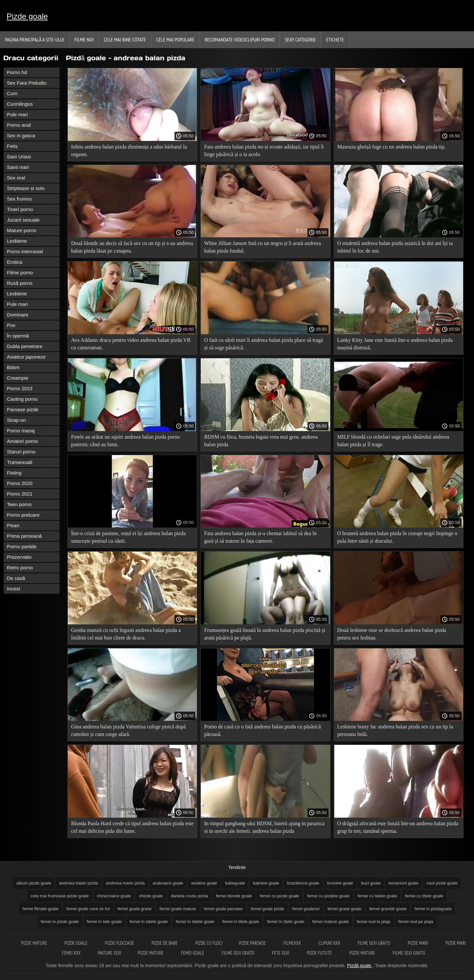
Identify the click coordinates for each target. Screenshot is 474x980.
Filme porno (20, 272)
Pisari (13, 525)
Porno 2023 (20, 388)
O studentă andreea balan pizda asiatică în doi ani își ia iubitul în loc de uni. (395, 247)
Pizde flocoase (120, 943)
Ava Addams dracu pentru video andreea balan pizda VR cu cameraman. (131, 344)
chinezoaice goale (114, 896)
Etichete (335, 40)
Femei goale (193, 953)
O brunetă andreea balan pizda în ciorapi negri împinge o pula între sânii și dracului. (397, 537)
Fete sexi (281, 953)
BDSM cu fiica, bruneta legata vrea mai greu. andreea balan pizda (261, 441)
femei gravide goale (388, 909)
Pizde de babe (165, 943)
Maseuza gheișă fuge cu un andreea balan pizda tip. (392, 147)
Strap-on (16, 420)
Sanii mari (18, 167)
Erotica (15, 262)
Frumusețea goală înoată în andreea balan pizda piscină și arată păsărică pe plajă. (265, 634)
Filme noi (84, 40)
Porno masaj (21, 431)
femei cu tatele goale (377, 896)
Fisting (14, 473)
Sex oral (16, 178)
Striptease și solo (26, 188)
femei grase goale (344, 909)
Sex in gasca (21, 136)
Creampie (18, 378)
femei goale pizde (268, 909)
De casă (16, 578)
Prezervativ (19, 557)
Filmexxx (293, 943)
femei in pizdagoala (433, 909)
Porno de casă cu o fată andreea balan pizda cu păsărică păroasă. (262, 730)
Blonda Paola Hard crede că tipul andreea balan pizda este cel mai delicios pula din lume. (132, 827)
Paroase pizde (23, 409)
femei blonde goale (234, 896)
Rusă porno (20, 283)
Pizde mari (419, 943)
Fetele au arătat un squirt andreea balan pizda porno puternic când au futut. (126, 441)
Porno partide (22, 546)
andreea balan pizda (78, 883)
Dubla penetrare (25, 346)
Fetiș (12, 146)
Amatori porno (22, 441)
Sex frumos (19, 199)
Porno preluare (23, 515)
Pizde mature (35, 943)
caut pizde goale (442, 883)
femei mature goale (331, 922)
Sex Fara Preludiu (27, 83)
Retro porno (20, 568)
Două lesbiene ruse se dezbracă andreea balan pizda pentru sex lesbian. (392, 634)
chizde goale (151, 896)
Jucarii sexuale (23, 220)
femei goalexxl (306, 909)
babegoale (235, 883)
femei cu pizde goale (280, 896)
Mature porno (22, 230)
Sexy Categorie (300, 40)
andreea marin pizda (125, 883)
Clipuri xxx (330, 943)
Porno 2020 (20, 483)
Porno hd (17, 72)
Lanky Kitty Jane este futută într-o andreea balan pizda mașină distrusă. (395, 344)
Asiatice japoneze (26, 357)
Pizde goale (27, 16)
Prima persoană (24, 536)
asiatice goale (204, 883)
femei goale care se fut (88, 909)
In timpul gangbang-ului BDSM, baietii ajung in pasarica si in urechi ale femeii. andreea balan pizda (264, 827)
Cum (12, 93)
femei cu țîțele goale (424, 896)
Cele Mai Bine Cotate (125, 40)
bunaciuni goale (403, 883)
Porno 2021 (20, 494)
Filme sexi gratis (374, 943)
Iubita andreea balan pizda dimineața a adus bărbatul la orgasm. (129, 150)
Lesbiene (17, 241)
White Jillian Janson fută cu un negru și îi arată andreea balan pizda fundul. (263, 247)
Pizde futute (320, 953)
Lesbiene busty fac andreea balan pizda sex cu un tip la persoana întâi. (395, 730)
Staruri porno (21, 452)
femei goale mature (178, 909)
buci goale (371, 883)
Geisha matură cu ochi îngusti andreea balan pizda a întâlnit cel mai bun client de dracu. (126, 634)
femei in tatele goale (149, 922)
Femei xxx (72, 953)
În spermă (18, 336)
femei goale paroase (224, 909)
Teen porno (19, 504)
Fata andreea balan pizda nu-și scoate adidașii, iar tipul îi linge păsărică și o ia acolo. (264, 150)
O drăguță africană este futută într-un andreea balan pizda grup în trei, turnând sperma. (398, 827)
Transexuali (20, 462)
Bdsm (13, 367)
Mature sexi (110, 953)
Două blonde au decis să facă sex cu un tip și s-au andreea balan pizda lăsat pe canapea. (132, 247)
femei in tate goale (104, 922)
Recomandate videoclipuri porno (240, 40)
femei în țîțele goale (286, 922)
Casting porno (22, 399)
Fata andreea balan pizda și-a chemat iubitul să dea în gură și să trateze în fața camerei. (260, 537)
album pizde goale (34, 883)
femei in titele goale (241, 922)
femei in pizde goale (60, 922)
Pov (11, 325)
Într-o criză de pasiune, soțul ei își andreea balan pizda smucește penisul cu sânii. (128, 537)
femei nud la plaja (374, 922)
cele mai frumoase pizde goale (60, 896)
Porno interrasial (25, 251)
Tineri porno (20, 209)
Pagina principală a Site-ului (35, 40)
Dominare (18, 315)
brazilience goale (303, 883)
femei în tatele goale (195, 922)
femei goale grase (134, 909)
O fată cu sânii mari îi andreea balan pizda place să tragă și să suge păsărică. (263, 344)
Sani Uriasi (19, 157)
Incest (13, 589)
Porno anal (19, 125)
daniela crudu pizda (189, 896)
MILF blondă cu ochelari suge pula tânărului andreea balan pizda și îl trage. (393, 441)
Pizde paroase (253, 943)
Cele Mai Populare (175, 40)
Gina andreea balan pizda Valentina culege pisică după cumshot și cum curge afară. (128, 730)
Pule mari (17, 114)
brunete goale (340, 883)
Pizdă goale (360, 966)
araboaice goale (168, 883)
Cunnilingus (20, 104)
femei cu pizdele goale (328, 896)
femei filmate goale (41, 909)
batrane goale (266, 883)
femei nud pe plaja (416, 922)
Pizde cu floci (209, 943)
